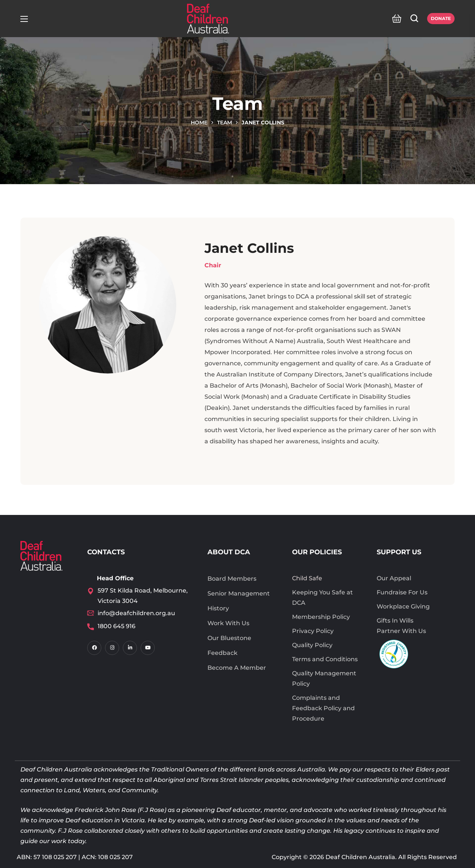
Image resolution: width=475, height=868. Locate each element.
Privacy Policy (313, 631)
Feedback (222, 653)
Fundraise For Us (402, 592)
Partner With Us (401, 631)
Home (199, 123)
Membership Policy (321, 617)
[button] (395, 19)
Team (225, 123)
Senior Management (239, 593)
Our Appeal (394, 578)
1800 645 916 (117, 626)
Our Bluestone (229, 638)
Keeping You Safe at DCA (322, 598)
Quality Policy (312, 645)
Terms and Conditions (325, 659)
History (218, 608)
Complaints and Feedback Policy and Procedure (323, 708)
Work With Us (228, 623)
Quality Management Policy (324, 678)
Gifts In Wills (395, 621)
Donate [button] (441, 18)
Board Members (232, 579)
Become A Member (237, 668)
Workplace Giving (403, 606)
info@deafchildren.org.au (136, 613)
